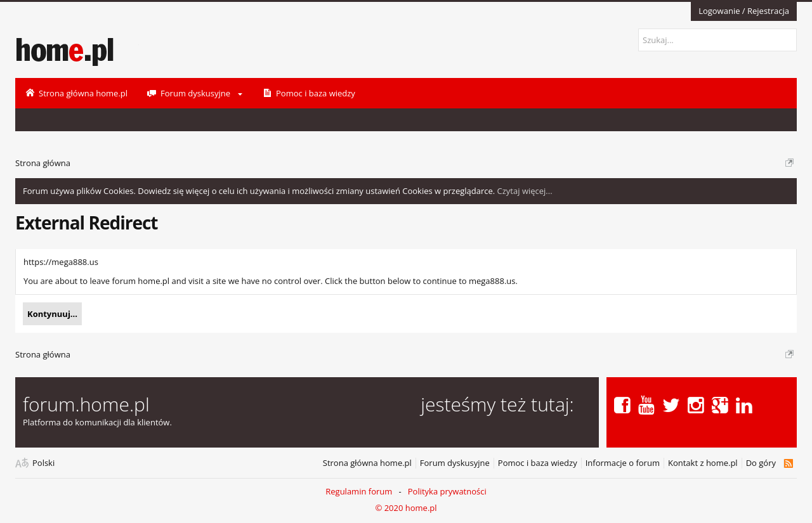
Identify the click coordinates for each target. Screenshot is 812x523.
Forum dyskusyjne (455, 463)
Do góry (761, 463)
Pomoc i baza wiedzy (538, 463)
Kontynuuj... (52, 314)
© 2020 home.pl (406, 508)
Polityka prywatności (447, 491)
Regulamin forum (359, 491)
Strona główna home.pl (367, 463)
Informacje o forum (623, 463)
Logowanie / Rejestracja (744, 11)
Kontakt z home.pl (703, 463)
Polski (43, 463)
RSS (788, 463)
